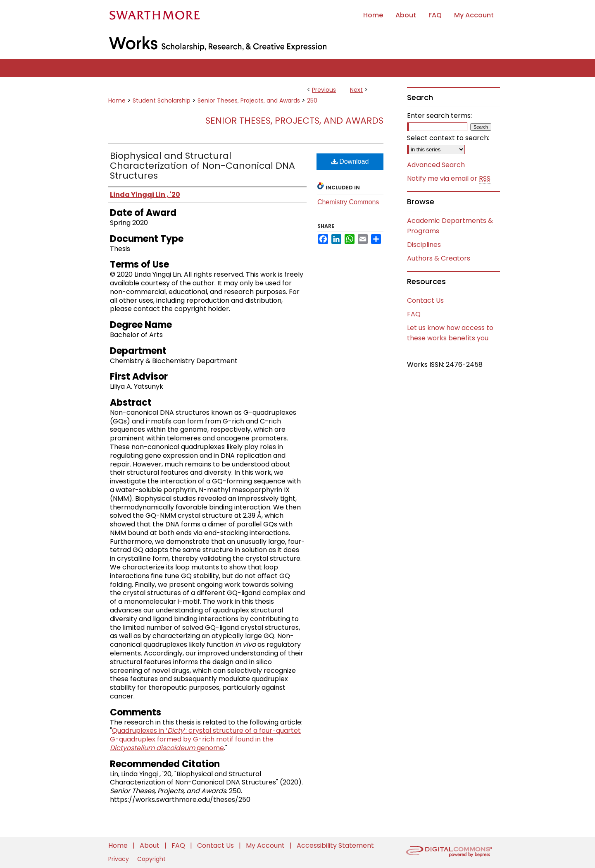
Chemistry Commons (348, 202)
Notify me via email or (449, 179)
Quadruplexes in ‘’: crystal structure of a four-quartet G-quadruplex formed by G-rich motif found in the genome (205, 739)
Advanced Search (436, 165)
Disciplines (424, 245)
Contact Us (425, 300)
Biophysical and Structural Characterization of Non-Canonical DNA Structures (202, 166)
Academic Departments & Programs (450, 226)
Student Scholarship (162, 100)
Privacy (119, 859)
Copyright (151, 859)
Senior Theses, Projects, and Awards (249, 100)
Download (350, 161)
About (150, 845)
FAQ (414, 314)
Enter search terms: (439, 116)
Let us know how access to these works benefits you (450, 333)
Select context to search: (448, 138)
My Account (266, 845)
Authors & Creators (439, 258)
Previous (324, 90)
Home (117, 100)
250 (312, 100)
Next (356, 90)
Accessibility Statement (335, 845)
